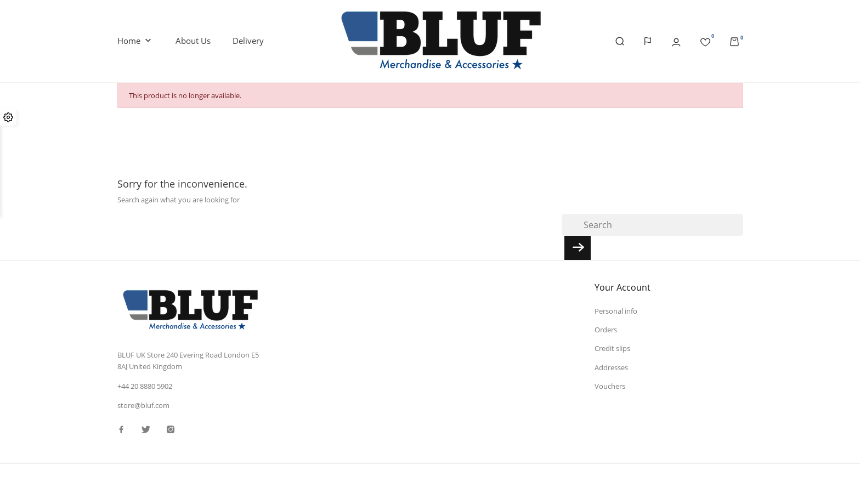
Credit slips (612, 348)
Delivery (248, 41)
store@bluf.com (143, 405)
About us (193, 41)
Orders (606, 330)
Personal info (616, 311)
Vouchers (610, 386)
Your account (623, 287)
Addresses (611, 367)
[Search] (652, 225)
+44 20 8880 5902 (145, 386)
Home (135, 41)
